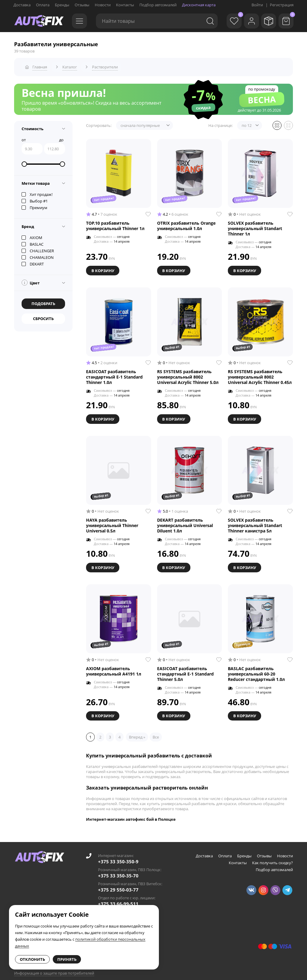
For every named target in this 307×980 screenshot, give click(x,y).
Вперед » (137, 730)
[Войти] (247, 21)
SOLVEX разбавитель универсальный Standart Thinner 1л (255, 226)
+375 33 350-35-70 (118, 869)
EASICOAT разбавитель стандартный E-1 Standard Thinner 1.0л (114, 373)
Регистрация (282, 5)
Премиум (34, 205)
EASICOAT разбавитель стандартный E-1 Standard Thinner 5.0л (185, 668)
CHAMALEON (38, 255)
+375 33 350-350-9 (118, 855)
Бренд (28, 224)
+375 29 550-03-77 (118, 883)
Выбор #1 (35, 199)
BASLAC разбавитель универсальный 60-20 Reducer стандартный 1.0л (256, 668)
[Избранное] (228, 21)
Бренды (62, 5)
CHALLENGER (38, 248)
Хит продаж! (37, 192)
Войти (257, 5)
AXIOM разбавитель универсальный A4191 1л (114, 665)
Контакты (125, 5)
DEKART (33, 262)
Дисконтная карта (199, 5)
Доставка (22, 5)
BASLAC (33, 242)
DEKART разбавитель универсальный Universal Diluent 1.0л (185, 521)
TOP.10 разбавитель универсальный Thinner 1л (115, 223)
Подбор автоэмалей (158, 5)
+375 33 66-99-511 (118, 897)
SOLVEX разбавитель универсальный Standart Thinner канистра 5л (255, 521)
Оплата (43, 5)
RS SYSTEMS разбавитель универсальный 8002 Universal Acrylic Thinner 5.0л (188, 373)
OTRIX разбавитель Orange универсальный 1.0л (186, 223)
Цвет (31, 280)
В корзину (103, 268)
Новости (103, 5)
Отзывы (82, 5)
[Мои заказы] (267, 21)
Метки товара (36, 181)
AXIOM (32, 235)
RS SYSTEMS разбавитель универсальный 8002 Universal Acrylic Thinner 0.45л (260, 373)
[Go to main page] (39, 21)
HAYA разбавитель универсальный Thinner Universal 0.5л (112, 521)
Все (156, 730)
